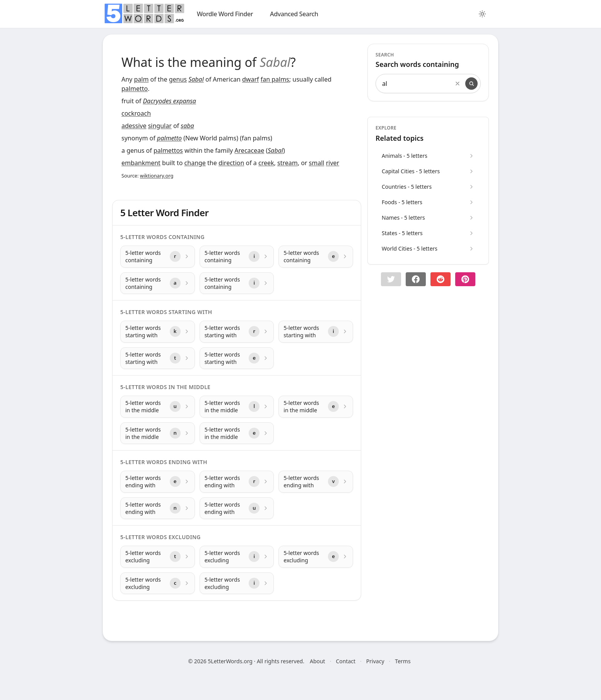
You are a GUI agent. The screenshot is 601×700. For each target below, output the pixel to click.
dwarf (251, 79)
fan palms (275, 79)
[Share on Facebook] (416, 279)
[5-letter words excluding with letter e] (316, 557)
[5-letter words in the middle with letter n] (158, 433)
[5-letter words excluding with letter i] (237, 557)
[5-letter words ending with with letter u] (237, 508)
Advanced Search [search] (294, 14)
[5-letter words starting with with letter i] (316, 332)
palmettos (168, 150)
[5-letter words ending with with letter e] (158, 482)
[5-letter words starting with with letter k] (158, 332)
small (317, 163)
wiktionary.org (157, 176)
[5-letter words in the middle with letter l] (237, 407)
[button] (391, 279)
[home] (144, 14)
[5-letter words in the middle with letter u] (158, 407)
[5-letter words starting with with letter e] (237, 358)
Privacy (375, 661)
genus (178, 79)
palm (141, 79)
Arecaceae (249, 150)
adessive (134, 126)
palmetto (135, 89)
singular (160, 126)
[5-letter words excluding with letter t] (158, 557)
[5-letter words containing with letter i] (237, 257)
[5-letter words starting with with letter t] (158, 358)
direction (231, 163)
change (195, 163)
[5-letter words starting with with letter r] (237, 332)
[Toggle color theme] (482, 14)
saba (187, 126)
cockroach (136, 113)
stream (288, 163)
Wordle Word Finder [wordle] (225, 14)
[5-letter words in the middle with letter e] (316, 407)
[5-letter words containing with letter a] (158, 283)
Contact (346, 661)
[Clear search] (458, 84)
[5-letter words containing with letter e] (316, 257)
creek (266, 163)
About (318, 661)
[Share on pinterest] (465, 279)
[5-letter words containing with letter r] (158, 257)
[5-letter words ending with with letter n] (158, 508)
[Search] (471, 84)
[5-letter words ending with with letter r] (237, 482)
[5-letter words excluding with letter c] (158, 583)
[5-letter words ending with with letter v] (316, 482)
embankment (141, 163)
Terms (403, 661)
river (333, 163)
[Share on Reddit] (441, 279)
